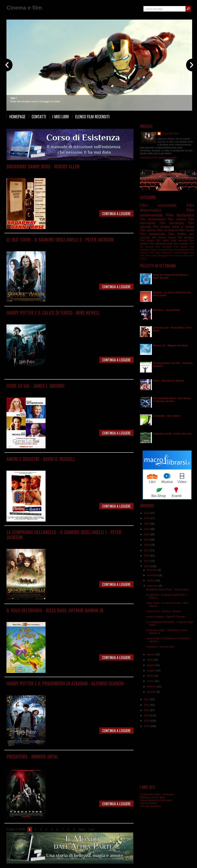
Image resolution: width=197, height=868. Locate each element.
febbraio (152, 686)
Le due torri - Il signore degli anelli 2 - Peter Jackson (60, 239)
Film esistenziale (152, 234)
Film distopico (186, 237)
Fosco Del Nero (170, 133)
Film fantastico (180, 215)
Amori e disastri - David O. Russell (41, 459)
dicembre (153, 570)
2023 (147, 518)
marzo (151, 681)
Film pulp (151, 255)
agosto (151, 654)
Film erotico (189, 256)
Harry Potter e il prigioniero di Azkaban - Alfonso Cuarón (65, 683)
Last (91, 829)
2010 (147, 715)
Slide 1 (13, 98)
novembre (153, 575)
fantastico (167, 253)
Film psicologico (172, 223)
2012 (147, 705)
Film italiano (159, 237)
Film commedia (46, 172)
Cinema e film (24, 8)
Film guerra (181, 247)
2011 (147, 710)
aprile (150, 676)
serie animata (179, 240)
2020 (147, 534)
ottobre (151, 580)
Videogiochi (163, 255)
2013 (147, 699)
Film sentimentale (79, 391)
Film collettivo (176, 256)
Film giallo (163, 240)
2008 (147, 726)
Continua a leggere (116, 214)
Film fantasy (47, 245)
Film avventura (167, 230)
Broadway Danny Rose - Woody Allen (43, 166)
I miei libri (61, 117)
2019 (147, 540)
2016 (147, 556)
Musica (171, 250)
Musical (143, 259)
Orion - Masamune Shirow (168, 381)
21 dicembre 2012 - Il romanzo (157, 794)
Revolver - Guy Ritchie (166, 310)
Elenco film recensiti (92, 117)
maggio (151, 670)
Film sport (155, 253)
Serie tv (178, 227)
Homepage (17, 117)
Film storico (147, 240)
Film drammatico (50, 318)
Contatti (39, 117)
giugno (151, 665)
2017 (147, 550)
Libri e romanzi (148, 803)
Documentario (182, 250)
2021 (147, 529)
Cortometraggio (181, 253)
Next (82, 829)
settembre (153, 586)
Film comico (43, 391)
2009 (147, 721)
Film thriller (177, 234)
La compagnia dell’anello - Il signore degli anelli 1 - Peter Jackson (64, 534)
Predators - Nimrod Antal (32, 756)
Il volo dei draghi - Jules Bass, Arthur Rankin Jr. (55, 610)
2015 (147, 561)
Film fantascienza (46, 762)
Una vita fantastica (150, 806)
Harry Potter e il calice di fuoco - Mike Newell (53, 312)
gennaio (152, 692)
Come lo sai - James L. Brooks (35, 386)
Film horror (63, 762)
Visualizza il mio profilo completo (158, 158)
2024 (147, 513)
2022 (147, 524)
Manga (172, 237)
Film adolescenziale (161, 244)
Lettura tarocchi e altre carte (156, 800)
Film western (181, 244)
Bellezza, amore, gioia (152, 797)
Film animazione (46, 616)
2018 (147, 545)
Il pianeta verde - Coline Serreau (172, 434)
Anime (190, 227)
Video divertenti (158, 250)
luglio (150, 660)
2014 (147, 566)
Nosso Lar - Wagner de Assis (170, 345)
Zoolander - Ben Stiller (166, 416)
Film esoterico (164, 247)
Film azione (148, 230)
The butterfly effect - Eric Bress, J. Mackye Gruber (172, 400)
